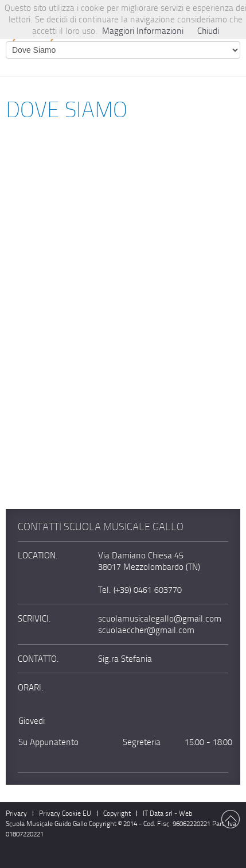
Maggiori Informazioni (143, 31)
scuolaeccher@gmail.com (146, 630)
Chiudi (208, 31)
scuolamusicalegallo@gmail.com (160, 619)
